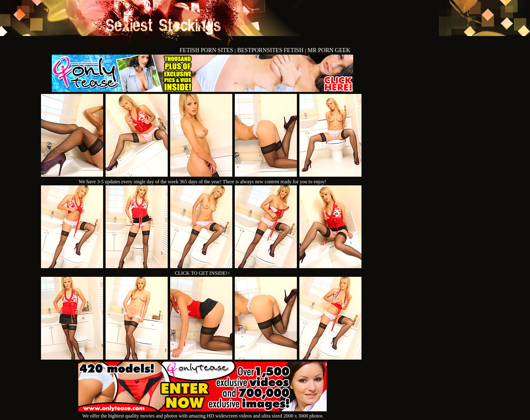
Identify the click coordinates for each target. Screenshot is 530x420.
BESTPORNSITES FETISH (271, 50)
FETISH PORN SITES (207, 50)
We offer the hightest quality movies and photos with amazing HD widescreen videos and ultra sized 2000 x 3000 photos (202, 413)
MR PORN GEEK (329, 50)
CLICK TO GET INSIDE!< (202, 273)
